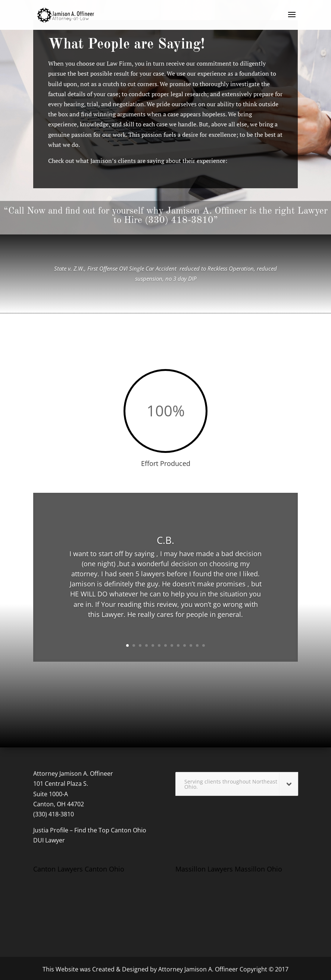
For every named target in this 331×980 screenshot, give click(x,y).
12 (197, 645)
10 (185, 645)
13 (204, 645)
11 (191, 645)
